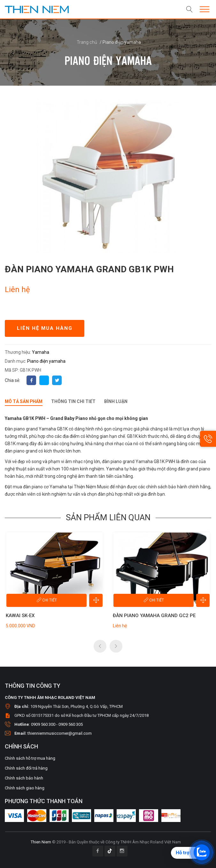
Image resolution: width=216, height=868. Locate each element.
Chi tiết (46, 600)
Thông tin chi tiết (74, 401)
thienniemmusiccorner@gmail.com (60, 733)
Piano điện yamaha (46, 361)
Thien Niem (41, 842)
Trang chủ (87, 42)
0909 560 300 (43, 724)
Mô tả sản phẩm (24, 401)
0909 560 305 (71, 724)
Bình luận (117, 401)
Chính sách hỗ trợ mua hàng (30, 758)
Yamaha (41, 352)
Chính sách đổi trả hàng (26, 768)
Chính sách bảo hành (24, 778)
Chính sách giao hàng (25, 788)
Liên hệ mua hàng (45, 328)
